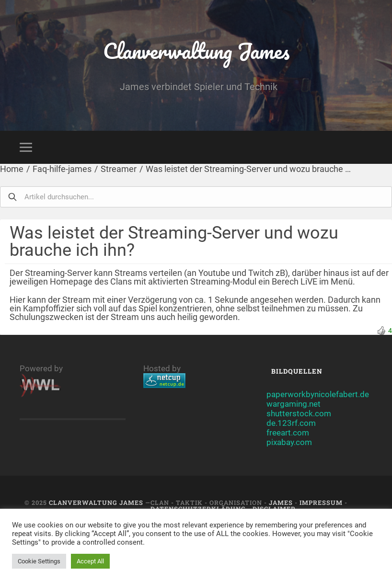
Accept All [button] (90, 561)
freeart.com (288, 433)
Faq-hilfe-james (62, 169)
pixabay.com (289, 442)
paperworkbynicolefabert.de (318, 394)
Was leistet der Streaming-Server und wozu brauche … (248, 169)
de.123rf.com (291, 423)
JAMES (281, 503)
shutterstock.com (299, 413)
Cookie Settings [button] (39, 561)
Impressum (321, 503)
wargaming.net (294, 404)
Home (12, 169)
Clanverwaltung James (196, 51)
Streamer (119, 169)
